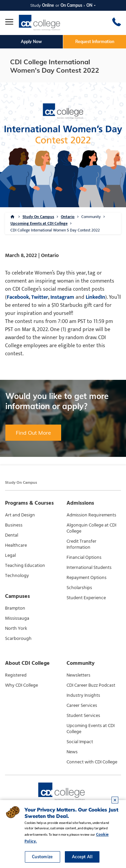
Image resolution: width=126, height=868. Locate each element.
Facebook (18, 297)
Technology (17, 576)
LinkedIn (95, 297)
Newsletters (78, 675)
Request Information (95, 42)
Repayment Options (87, 578)
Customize (43, 857)
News (72, 752)
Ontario (68, 217)
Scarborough (18, 639)
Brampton (15, 608)
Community (91, 217)
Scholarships (79, 588)
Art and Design (20, 515)
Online (48, 5)
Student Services (83, 716)
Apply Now (31, 42)
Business (14, 525)
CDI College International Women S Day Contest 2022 (55, 230)
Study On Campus (38, 217)
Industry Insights (83, 695)
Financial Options (84, 557)
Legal (10, 555)
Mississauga (17, 618)
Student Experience (86, 598)
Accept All (82, 857)
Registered (16, 675)
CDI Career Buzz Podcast (91, 685)
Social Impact (80, 742)
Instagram (62, 297)
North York (16, 628)
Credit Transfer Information (81, 544)
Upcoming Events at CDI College (39, 223)
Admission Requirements (91, 515)
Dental (12, 535)
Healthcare (16, 545)
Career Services (82, 706)
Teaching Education (25, 566)
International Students (89, 568)
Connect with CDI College (92, 762)
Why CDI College (22, 685)
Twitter (40, 297)
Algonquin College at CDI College (91, 528)
